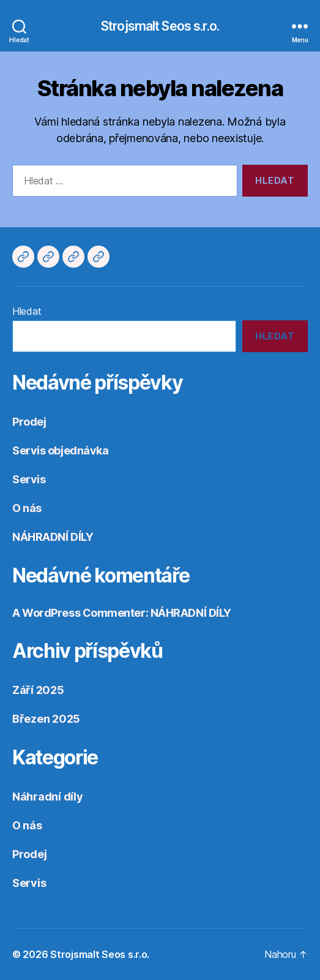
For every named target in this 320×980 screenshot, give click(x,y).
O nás (27, 508)
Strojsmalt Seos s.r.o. (160, 26)
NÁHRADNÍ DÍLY (53, 537)
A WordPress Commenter (79, 613)
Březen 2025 (46, 719)
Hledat (27, 311)
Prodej (29, 422)
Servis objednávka (60, 450)
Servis (29, 479)
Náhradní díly (48, 797)
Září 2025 (38, 690)
